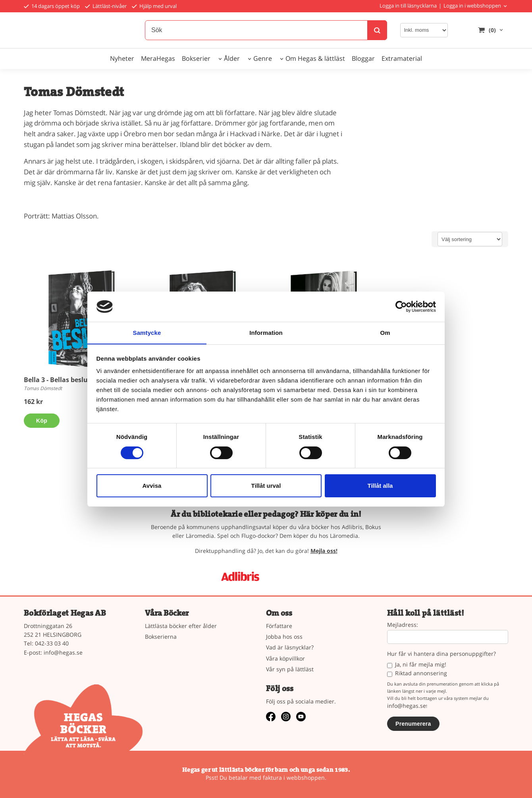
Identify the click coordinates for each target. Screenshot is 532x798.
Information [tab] (266, 333)
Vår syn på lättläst (290, 669)
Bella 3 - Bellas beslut (57, 380)
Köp (42, 421)
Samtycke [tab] (147, 333)
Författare (279, 626)
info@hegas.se (63, 652)
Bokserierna (161, 637)
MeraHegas (158, 58)
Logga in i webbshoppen (472, 6)
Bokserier (196, 58)
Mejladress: (403, 625)
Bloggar (363, 58)
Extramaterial (402, 58)
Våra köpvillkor (285, 658)
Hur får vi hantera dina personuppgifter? (441, 654)
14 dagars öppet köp (52, 6)
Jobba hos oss (284, 637)
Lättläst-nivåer (106, 6)
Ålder (232, 58)
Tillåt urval (266, 486)
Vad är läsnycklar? (290, 647)
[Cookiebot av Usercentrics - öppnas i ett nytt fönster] (401, 306)
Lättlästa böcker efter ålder (181, 626)
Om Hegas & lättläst (315, 58)
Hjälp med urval (154, 6)
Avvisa (152, 486)
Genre (263, 58)
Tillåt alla (380, 486)
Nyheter (122, 58)
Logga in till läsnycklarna (408, 6)
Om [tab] (385, 333)
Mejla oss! (324, 551)
